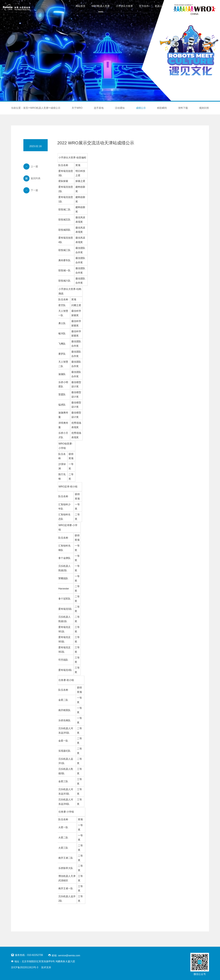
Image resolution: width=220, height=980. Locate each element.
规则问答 (204, 108)
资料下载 (183, 108)
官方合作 (144, 6)
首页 (26, 108)
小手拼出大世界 (124, 6)
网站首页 (81, 6)
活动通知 (120, 108)
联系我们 (198, 6)
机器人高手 (161, 6)
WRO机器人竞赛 (101, 6)
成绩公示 (55, 108)
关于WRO (77, 108)
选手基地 (99, 108)
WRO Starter (180, 6)
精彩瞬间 (162, 108)
